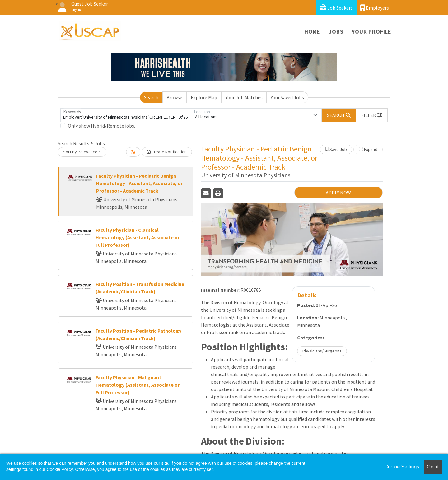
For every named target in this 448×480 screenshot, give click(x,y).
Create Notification (167, 152)
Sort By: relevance (80, 152)
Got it (433, 467)
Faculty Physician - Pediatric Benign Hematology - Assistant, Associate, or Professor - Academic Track (139, 183)
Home (312, 32)
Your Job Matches (244, 97)
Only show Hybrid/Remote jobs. (101, 126)
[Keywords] (126, 115)
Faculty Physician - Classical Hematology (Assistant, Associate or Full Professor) (138, 237)
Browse (174, 97)
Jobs (336, 32)
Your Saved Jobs (287, 97)
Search (151, 97)
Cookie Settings (402, 467)
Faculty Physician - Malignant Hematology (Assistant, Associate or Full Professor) (138, 385)
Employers (375, 8)
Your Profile (372, 32)
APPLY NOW (338, 193)
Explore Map (204, 97)
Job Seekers (336, 8)
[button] (372, 115)
